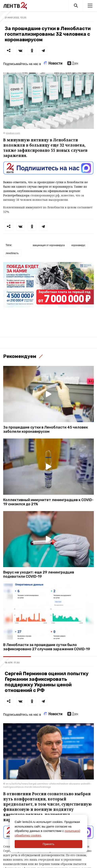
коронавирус (78, 245)
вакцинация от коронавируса (49, 245)
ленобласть (12, 253)
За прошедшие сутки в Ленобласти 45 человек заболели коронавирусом (46, 430)
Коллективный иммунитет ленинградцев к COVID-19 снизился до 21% (48, 502)
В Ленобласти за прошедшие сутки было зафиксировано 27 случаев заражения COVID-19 (47, 647)
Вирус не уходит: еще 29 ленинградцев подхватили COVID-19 (39, 574)
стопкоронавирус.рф (45, 195)
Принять (48, 844)
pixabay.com (13, 133)
